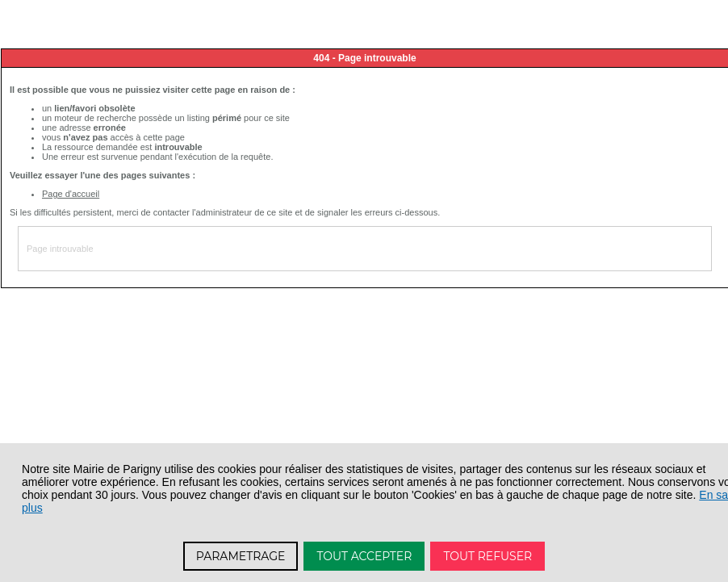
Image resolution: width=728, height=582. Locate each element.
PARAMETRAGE (241, 556)
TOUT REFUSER (487, 556)
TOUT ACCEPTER (364, 556)
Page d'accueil (71, 194)
